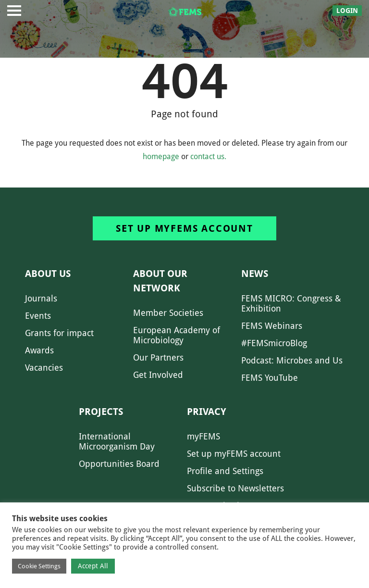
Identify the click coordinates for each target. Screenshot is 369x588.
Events (38, 316)
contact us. (208, 156)
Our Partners (158, 357)
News (255, 274)
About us (48, 274)
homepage (161, 156)
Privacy (207, 412)
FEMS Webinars (272, 326)
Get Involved (158, 375)
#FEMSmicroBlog (274, 343)
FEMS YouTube (270, 378)
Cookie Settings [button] (39, 566)
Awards (39, 350)
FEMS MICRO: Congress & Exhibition (291, 303)
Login (347, 11)
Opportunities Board (119, 464)
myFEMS (203, 436)
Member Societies (168, 313)
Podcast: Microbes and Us (292, 360)
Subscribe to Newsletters (235, 488)
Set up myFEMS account (184, 228)
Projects (101, 412)
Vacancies (44, 368)
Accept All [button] (93, 566)
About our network (160, 281)
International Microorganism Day (117, 441)
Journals (41, 298)
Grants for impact (59, 333)
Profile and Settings (225, 471)
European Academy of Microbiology (177, 335)
